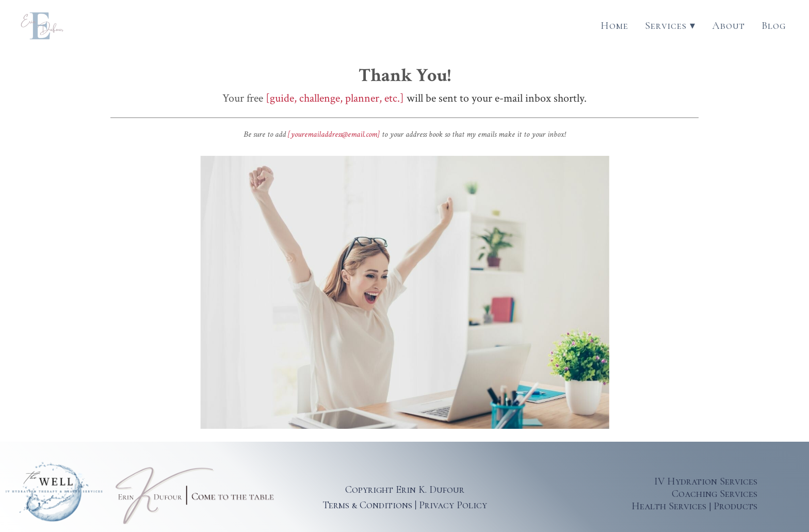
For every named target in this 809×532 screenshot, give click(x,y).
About (729, 26)
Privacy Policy (453, 505)
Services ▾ (670, 26)
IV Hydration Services (706, 481)
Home (614, 26)
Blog (774, 26)
